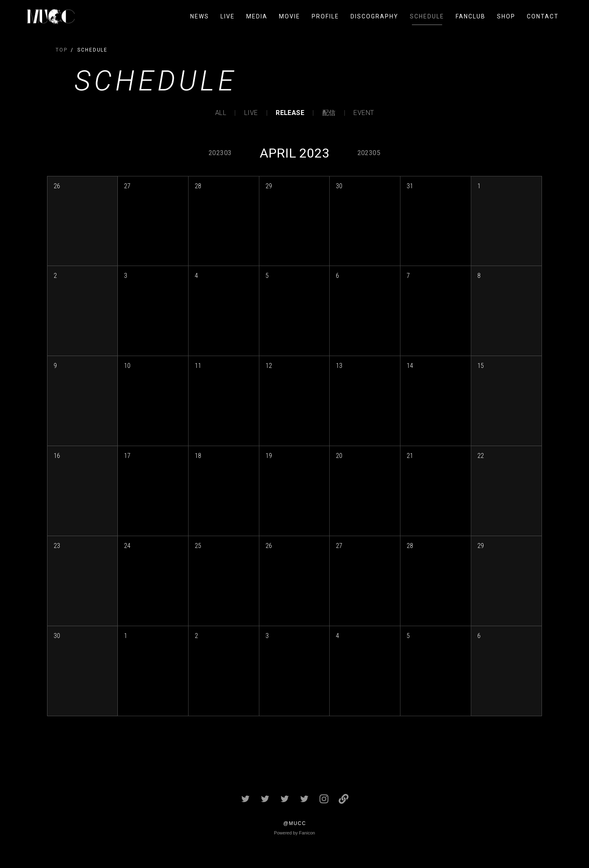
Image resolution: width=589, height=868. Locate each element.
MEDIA (257, 16)
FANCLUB (471, 16)
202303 (220, 153)
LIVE (228, 16)
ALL (221, 113)
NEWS (200, 16)
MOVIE (290, 16)
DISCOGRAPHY (374, 16)
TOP (62, 50)
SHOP (506, 16)
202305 (369, 153)
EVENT (364, 113)
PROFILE (325, 16)
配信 (329, 113)
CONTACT (543, 16)
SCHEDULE (427, 16)
